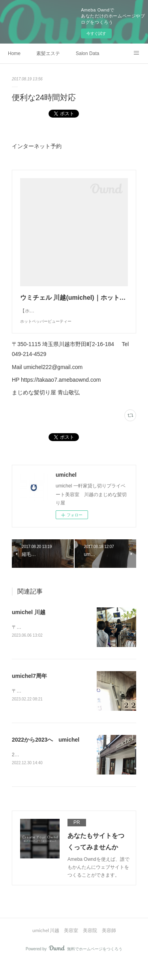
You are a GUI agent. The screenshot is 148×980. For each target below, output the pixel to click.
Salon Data (87, 53)
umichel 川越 (29, 628)
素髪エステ (48, 53)
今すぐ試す (96, 33)
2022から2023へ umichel (46, 757)
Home (14, 53)
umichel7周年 (29, 693)
